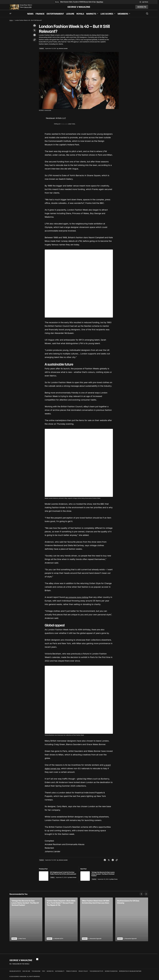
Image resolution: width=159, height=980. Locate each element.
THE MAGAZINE (36, 973)
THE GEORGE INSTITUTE (96, 973)
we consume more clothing (78, 597)
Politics (57, 879)
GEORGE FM (50, 973)
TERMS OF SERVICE (71, 973)
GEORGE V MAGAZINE (79, 7)
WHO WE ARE (26, 973)
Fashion (42, 48)
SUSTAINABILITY (60, 973)
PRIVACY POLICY (83, 973)
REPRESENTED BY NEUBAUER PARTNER (130, 973)
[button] (144, 2)
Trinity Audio (64, 124)
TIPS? (44, 973)
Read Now (100, 2)
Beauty (57, 2)
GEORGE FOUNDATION (111, 973)
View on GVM (28, 7)
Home (11, 20)
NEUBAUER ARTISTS (15, 973)
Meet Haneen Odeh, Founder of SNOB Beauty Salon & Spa (78, 2)
